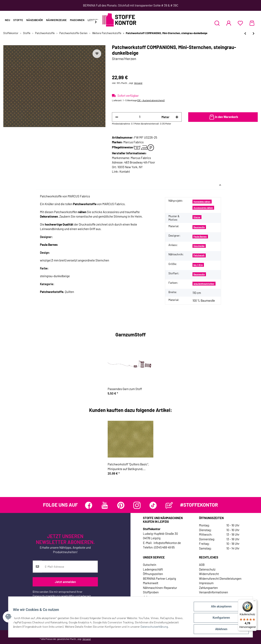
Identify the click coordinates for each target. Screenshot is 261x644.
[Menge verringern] (117, 117)
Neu (7, 20)
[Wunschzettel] (240, 23)
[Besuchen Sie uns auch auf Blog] (169, 505)
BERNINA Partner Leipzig (159, 578)
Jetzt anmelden (65, 582)
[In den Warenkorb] (223, 117)
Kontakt (125, 171)
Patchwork (199, 255)
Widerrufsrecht (209, 574)
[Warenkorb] (252, 23)
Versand (138, 83)
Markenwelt (151, 583)
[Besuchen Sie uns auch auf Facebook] (89, 505)
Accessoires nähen (203, 208)
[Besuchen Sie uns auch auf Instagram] (137, 505)
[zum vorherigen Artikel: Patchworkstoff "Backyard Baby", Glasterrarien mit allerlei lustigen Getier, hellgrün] (245, 33)
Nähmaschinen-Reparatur (160, 588)
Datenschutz (207, 569)
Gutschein (150, 565)
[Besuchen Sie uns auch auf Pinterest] (121, 505)
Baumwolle (199, 227)
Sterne (197, 217)
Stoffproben (151, 592)
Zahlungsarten (208, 588)
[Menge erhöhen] (177, 117)
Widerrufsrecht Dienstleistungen (220, 578)
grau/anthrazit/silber (204, 284)
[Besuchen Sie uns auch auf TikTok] (153, 505)
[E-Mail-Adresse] (70, 566)
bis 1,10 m (198, 265)
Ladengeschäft (153, 569)
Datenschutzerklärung (46, 596)
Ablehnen (219, 630)
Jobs (146, 597)
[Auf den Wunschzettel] (97, 54)
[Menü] (254, 602)
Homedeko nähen (202, 202)
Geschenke (199, 246)
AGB (202, 565)
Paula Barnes (200, 236)
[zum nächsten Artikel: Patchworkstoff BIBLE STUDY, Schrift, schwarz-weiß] (254, 33)
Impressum (206, 583)
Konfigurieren (219, 619)
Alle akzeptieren (219, 608)
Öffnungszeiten (153, 574)
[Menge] (140, 117)
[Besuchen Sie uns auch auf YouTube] (105, 505)
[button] (217, 23)
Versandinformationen (213, 592)
